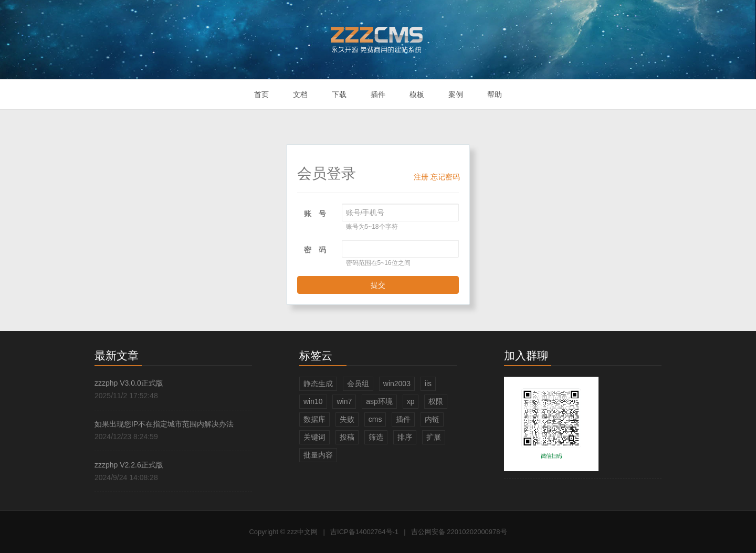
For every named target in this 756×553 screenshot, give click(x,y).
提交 (378, 285)
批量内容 (318, 455)
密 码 (315, 250)
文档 (300, 94)
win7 (344, 401)
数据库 (314, 419)
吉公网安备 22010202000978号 (459, 532)
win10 (313, 401)
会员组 (358, 384)
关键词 (314, 437)
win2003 (397, 384)
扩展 (434, 437)
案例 (456, 94)
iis (428, 384)
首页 (261, 94)
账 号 (315, 214)
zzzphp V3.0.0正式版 (129, 383)
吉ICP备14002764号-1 (364, 532)
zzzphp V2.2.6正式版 (129, 465)
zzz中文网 (303, 532)
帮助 (495, 94)
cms (375, 419)
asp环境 (379, 401)
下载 (339, 94)
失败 (347, 419)
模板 (417, 94)
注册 (421, 177)
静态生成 (318, 384)
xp (411, 401)
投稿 (347, 437)
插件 (378, 94)
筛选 (376, 437)
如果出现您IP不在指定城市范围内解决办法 (164, 424)
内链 (432, 419)
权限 (436, 401)
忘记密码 (445, 177)
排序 (405, 437)
